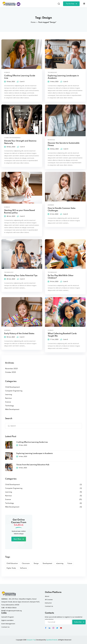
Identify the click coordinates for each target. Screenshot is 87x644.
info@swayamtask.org (14, 611)
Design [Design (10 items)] (36, 564)
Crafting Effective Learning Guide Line (32, 442)
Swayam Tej (31, 640)
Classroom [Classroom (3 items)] (26, 564)
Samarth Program (8, 617)
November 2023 (11, 369)
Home (33, 22)
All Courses (49, 600)
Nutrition (8, 398)
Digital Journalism (7, 620)
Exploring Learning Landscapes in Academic (35, 453)
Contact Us (49, 606)
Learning (9, 395)
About (47, 596)
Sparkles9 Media (52, 640)
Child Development (12, 387)
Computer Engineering (14, 391)
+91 (6, 608)
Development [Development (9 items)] (47, 564)
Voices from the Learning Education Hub (33, 465)
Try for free (71, 4)
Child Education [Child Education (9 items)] (12, 564)
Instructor (48, 603)
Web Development (12, 409)
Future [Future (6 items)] (70, 564)
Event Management (8, 624)
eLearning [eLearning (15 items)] (60, 564)
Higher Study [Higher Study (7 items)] (11, 568)
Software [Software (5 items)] (23, 568)
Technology (52, 72)
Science (7, 72)
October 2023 (11, 372)
